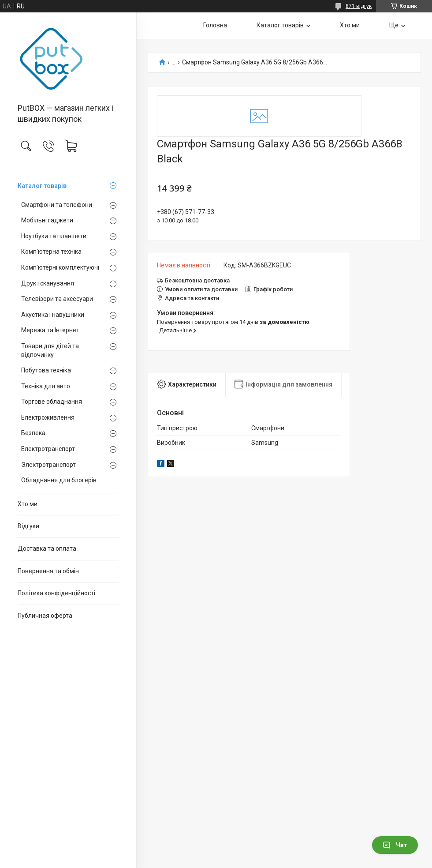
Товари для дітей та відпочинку (50, 350)
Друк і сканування (48, 283)
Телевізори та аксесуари (57, 299)
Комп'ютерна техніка (51, 252)
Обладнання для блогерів (59, 480)
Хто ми (28, 504)
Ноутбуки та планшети (54, 236)
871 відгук (359, 6)
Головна (215, 25)
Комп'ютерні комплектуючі (60, 267)
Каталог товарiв (42, 186)
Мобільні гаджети (47, 220)
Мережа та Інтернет (50, 330)
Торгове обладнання (52, 402)
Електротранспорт (48, 449)
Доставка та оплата (47, 549)
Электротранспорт (48, 465)
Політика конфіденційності (56, 593)
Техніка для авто (46, 386)
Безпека (33, 433)
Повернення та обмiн (48, 571)
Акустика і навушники (53, 315)
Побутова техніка (46, 370)
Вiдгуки (28, 526)
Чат (395, 845)
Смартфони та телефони (57, 205)
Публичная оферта (45, 616)
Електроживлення (48, 417)
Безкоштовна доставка (197, 280)
